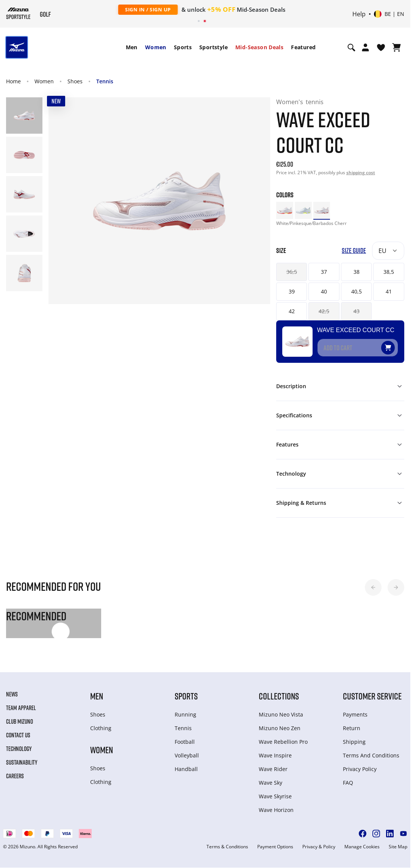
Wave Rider (273, 769)
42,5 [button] (324, 311)
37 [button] (324, 272)
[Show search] (351, 47)
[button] (373, 587)
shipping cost (361, 173)
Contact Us (18, 735)
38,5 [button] (389, 272)
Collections (279, 696)
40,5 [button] (357, 291)
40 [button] (324, 291)
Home (13, 81)
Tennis (105, 81)
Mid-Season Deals (259, 47)
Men (132, 47)
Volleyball (187, 755)
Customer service (372, 696)
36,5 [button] (292, 272)
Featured (303, 47)
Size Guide (354, 251)
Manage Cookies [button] (362, 847)
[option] (285, 210)
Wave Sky (271, 783)
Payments (355, 714)
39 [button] (292, 291)
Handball (186, 769)
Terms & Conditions (227, 847)
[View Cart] (396, 47)
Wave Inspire (275, 755)
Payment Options (275, 847)
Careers (15, 776)
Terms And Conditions (371, 755)
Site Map (398, 847)
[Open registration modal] (365, 47)
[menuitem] (132, 47)
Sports (183, 47)
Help (359, 14)
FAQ (348, 783)
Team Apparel (21, 708)
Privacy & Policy (319, 847)
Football (185, 742)
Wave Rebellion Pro (283, 742)
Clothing (101, 728)
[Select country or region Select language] (389, 14)
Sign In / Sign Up (148, 9)
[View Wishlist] (381, 47)
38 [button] (357, 272)
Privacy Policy (360, 769)
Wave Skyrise (275, 796)
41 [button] (389, 291)
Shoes (75, 81)
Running (185, 714)
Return (352, 728)
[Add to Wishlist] (395, 345)
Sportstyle (213, 47)
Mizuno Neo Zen (280, 728)
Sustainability (22, 762)
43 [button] (357, 311)
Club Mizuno (20, 721)
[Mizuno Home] (18, 13)
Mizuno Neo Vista (281, 714)
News (12, 694)
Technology (19, 749)
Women (156, 47)
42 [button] (292, 311)
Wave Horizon (276, 810)
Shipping (354, 742)
